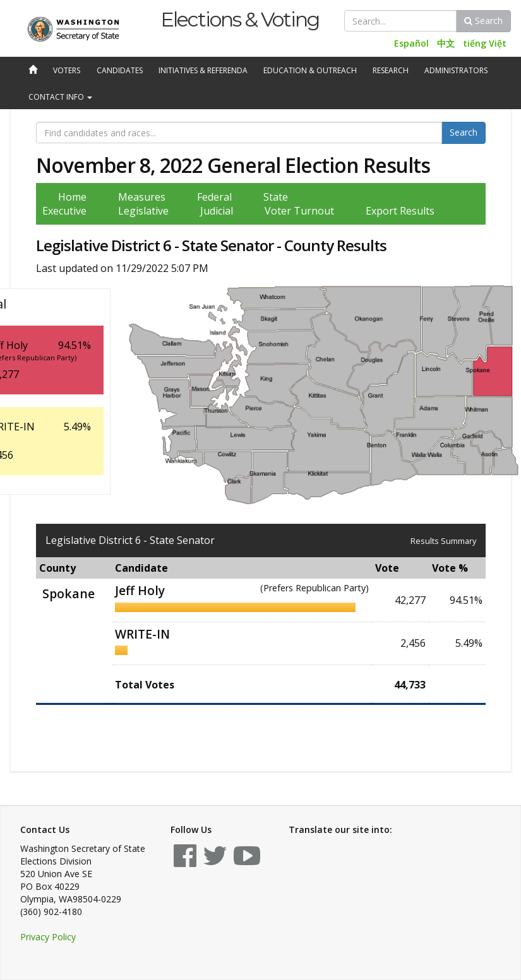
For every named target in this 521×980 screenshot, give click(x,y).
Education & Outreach (310, 70)
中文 (446, 43)
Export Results (400, 211)
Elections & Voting (240, 19)
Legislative (143, 211)
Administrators (456, 70)
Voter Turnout (299, 211)
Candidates (120, 70)
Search (483, 21)
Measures (142, 197)
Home (72, 197)
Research (391, 70)
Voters (67, 70)
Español (411, 43)
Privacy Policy (48, 937)
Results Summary (443, 541)
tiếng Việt (485, 43)
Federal (214, 197)
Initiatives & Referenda (203, 70)
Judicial (217, 211)
